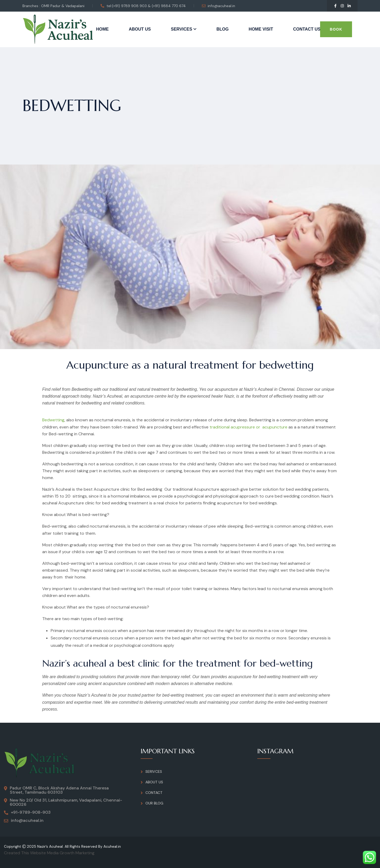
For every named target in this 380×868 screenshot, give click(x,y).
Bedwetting (53, 420)
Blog (222, 29)
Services (182, 29)
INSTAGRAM (275, 751)
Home (102, 29)
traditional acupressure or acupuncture (248, 427)
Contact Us (307, 29)
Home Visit (261, 29)
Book (336, 29)
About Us (140, 29)
